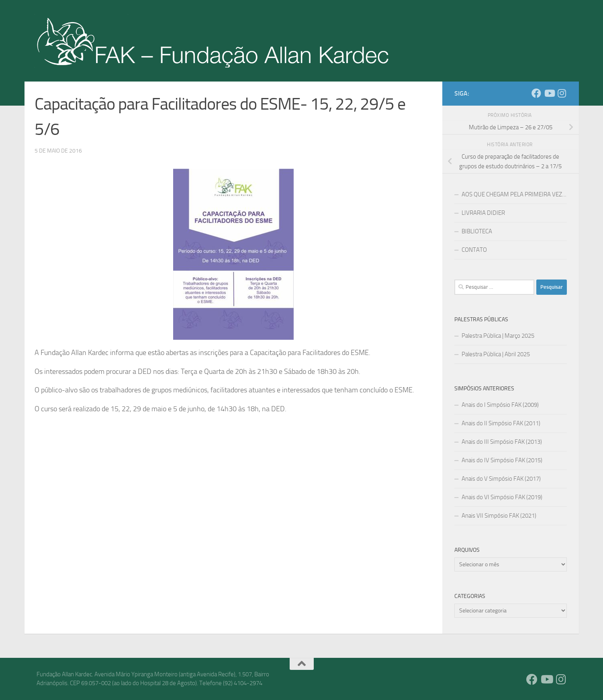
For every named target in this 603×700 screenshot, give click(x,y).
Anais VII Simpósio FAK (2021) (499, 516)
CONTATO (474, 250)
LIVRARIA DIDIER (483, 213)
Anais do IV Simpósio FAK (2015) (502, 460)
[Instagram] (562, 93)
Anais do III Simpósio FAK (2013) (502, 442)
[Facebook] (536, 93)
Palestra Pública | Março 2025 (498, 336)
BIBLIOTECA (477, 231)
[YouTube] (549, 93)
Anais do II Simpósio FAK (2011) (501, 423)
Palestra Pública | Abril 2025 (496, 354)
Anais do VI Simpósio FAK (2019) (502, 497)
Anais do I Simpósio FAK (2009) (500, 405)
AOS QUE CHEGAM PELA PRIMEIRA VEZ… (514, 194)
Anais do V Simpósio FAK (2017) (501, 479)
